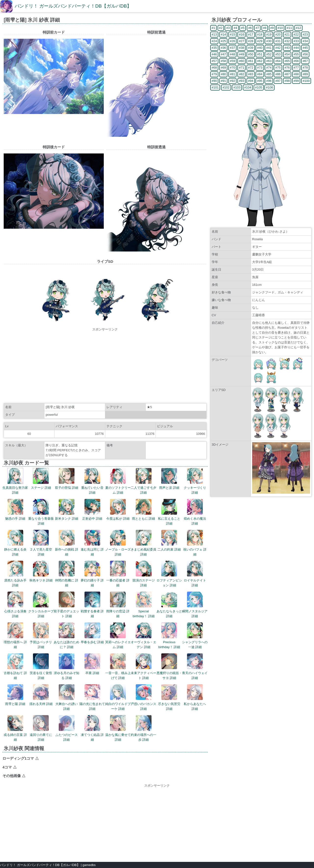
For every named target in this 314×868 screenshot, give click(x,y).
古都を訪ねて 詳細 (15, 667)
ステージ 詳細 (41, 479)
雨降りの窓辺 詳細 (118, 605)
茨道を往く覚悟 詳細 (41, 667)
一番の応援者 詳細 (118, 574)
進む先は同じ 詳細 (92, 543)
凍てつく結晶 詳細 (92, 728)
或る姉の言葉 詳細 (15, 728)
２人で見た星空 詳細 (41, 543)
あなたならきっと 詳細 (169, 605)
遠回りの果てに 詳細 (41, 728)
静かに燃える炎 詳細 (15, 543)
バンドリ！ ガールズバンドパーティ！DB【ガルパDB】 (73, 6)
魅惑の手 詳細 (15, 510)
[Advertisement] (105, 366)
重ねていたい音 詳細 (92, 481)
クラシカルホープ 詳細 (41, 605)
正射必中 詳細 (92, 510)
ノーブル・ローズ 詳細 (118, 543)
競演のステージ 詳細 (144, 574)
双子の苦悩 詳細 (67, 479)
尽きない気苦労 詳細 (169, 697)
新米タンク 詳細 (67, 510)
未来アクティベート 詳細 (144, 667)
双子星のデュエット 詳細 (66, 605)
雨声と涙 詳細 (169, 479)
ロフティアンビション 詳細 (169, 574)
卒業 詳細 (92, 664)
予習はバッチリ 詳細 (41, 636)
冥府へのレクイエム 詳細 (118, 636)
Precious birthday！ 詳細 (169, 636)
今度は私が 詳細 (118, 510)
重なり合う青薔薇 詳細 (41, 512)
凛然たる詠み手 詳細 (15, 574)
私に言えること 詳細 (169, 512)
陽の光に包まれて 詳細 (92, 697)
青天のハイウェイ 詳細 (195, 667)
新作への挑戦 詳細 (67, 543)
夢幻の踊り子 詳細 (92, 574)
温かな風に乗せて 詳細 (118, 728)
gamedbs (89, 865)
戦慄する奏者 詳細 (92, 605)
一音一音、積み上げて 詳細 (118, 667)
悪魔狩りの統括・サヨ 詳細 (169, 667)
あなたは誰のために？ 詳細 (66, 636)
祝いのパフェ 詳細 (195, 543)
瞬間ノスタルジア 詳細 (195, 605)
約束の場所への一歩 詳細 (144, 728)
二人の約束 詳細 (169, 541)
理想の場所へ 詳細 (15, 636)
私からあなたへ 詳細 (195, 697)
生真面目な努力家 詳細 (15, 481)
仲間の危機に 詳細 (67, 574)
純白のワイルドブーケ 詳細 (118, 697)
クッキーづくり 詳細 (195, 481)
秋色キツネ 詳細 (41, 571)
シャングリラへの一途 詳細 (195, 636)
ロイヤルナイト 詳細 (195, 574)
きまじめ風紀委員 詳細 (144, 543)
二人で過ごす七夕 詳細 (144, 481)
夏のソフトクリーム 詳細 (118, 481)
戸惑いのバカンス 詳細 (144, 697)
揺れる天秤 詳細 (41, 695)
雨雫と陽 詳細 (15, 695)
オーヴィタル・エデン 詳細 (144, 636)
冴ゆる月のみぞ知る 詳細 (66, 667)
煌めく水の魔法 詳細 (195, 512)
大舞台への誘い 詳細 (67, 697)
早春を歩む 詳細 (92, 633)
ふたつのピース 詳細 (67, 728)
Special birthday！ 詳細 (144, 605)
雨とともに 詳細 (144, 510)
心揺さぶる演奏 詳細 (15, 605)
